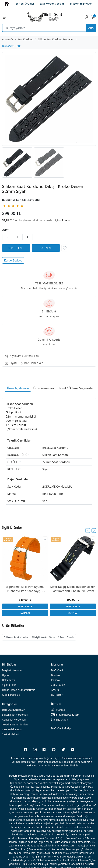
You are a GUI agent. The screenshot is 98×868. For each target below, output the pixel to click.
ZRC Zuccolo (58, 685)
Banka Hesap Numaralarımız (18, 690)
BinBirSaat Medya (61, 728)
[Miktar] (17, 237)
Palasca (55, 680)
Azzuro (55, 690)
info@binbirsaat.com (65, 715)
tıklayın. (66, 220)
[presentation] (88, 531)
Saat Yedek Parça (12, 729)
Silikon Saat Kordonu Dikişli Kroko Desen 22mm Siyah (39, 637)
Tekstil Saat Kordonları (15, 724)
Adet (5, 230)
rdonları (14, 710)
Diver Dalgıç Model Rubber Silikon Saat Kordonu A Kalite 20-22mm (73, 589)
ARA (91, 28)
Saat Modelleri (10, 734)
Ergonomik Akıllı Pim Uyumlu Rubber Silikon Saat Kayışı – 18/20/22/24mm (25, 589)
